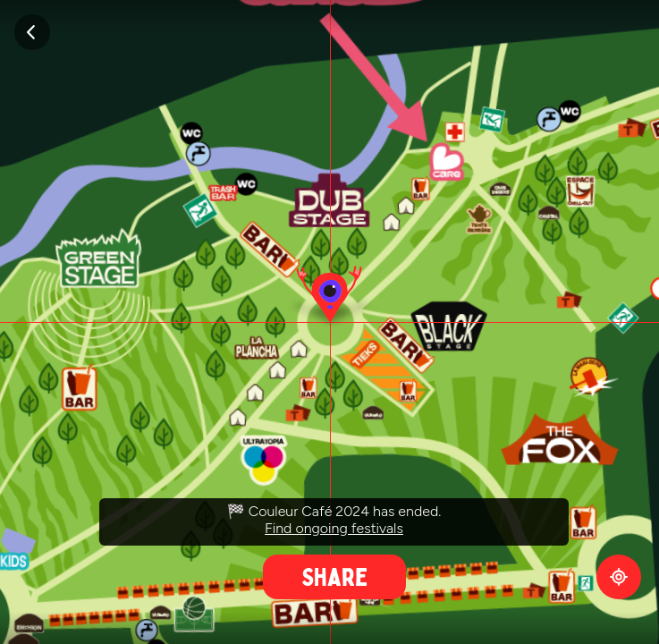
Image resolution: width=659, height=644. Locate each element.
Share (334, 576)
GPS (619, 577)
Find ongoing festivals (334, 528)
